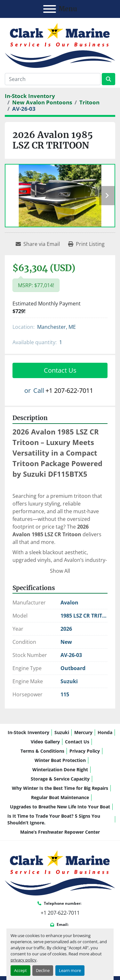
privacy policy (24, 960)
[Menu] (50, 9)
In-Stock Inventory (28, 732)
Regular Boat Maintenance (60, 797)
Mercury (83, 732)
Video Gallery (45, 742)
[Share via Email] (38, 244)
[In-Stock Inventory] (30, 96)
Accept (20, 970)
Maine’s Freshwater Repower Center (60, 832)
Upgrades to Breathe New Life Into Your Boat (60, 807)
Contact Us (60, 370)
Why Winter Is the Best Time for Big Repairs (60, 788)
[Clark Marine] (60, 872)
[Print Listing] (86, 244)
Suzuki (62, 732)
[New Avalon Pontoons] (42, 102)
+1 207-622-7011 (69, 390)
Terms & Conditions (42, 751)
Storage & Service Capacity (60, 779)
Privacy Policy (85, 751)
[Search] (53, 79)
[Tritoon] (89, 102)
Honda (105, 732)
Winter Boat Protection (60, 760)
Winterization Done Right (60, 769)
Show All (60, 571)
